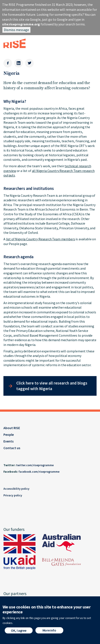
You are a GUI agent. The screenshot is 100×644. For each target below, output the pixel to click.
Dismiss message (16, 30)
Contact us (12, 448)
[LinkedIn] (18, 63)
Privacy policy (13, 495)
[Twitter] (29, 63)
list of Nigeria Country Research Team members (41, 239)
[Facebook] (8, 63)
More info (49, 633)
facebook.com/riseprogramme (39, 472)
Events (8, 441)
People (9, 435)
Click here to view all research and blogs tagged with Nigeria (52, 386)
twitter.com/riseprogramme (35, 465)
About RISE (12, 428)
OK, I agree (19, 633)
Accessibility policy (16, 489)
